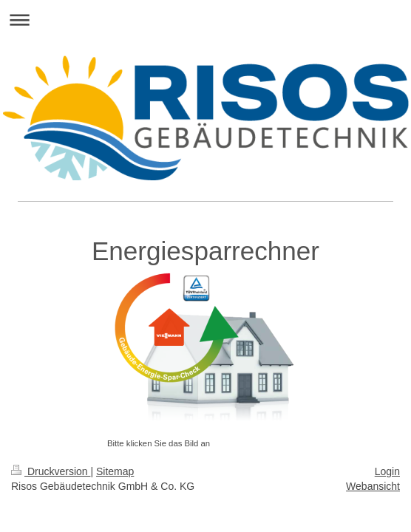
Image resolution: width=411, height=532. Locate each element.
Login (387, 471)
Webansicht (373, 486)
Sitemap (115, 471)
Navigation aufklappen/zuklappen (205, 20)
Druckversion (51, 471)
